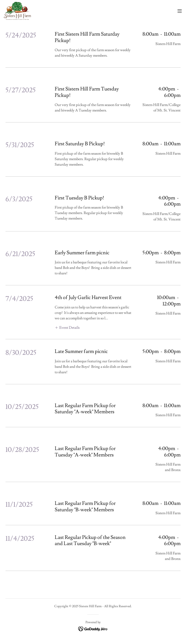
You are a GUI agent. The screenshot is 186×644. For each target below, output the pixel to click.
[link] (17, 11)
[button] (180, 11)
